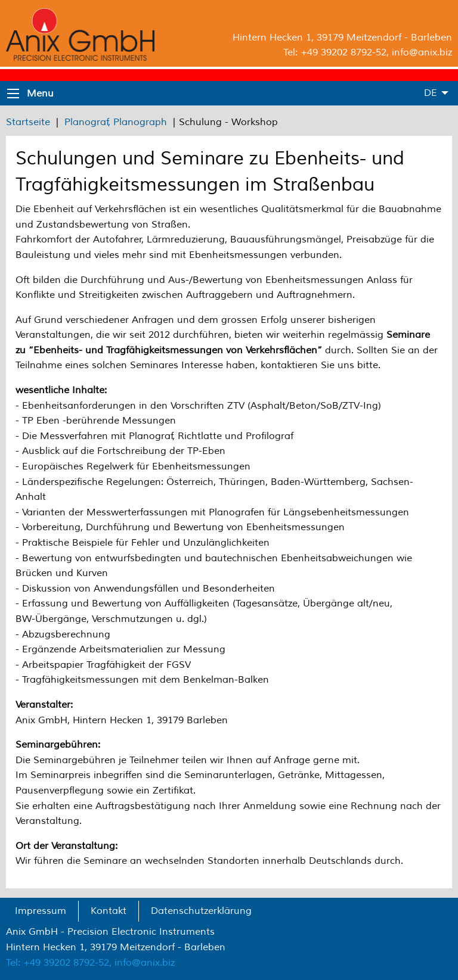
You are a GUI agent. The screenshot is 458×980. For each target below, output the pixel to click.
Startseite (28, 122)
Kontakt (109, 911)
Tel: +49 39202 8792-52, (59, 963)
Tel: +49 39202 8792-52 (335, 52)
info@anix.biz (422, 52)
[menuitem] (41, 911)
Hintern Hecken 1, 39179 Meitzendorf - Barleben (342, 38)
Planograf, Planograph (116, 122)
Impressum (41, 911)
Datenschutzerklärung (201, 911)
